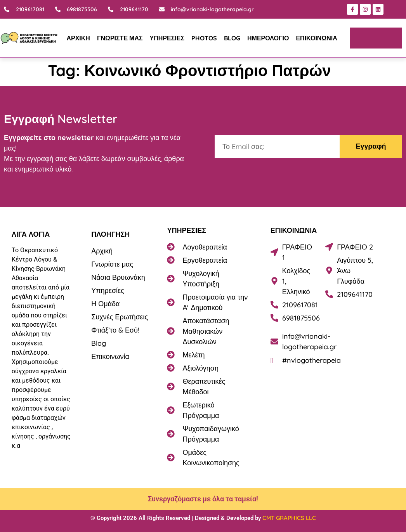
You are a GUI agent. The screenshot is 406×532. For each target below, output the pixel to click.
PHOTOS (204, 38)
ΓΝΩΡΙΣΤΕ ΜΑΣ (120, 38)
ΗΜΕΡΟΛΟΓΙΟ (268, 38)
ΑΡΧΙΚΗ (78, 38)
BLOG (232, 38)
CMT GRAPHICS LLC (289, 518)
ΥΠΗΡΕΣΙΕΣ (167, 38)
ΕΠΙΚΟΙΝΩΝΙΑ (316, 38)
